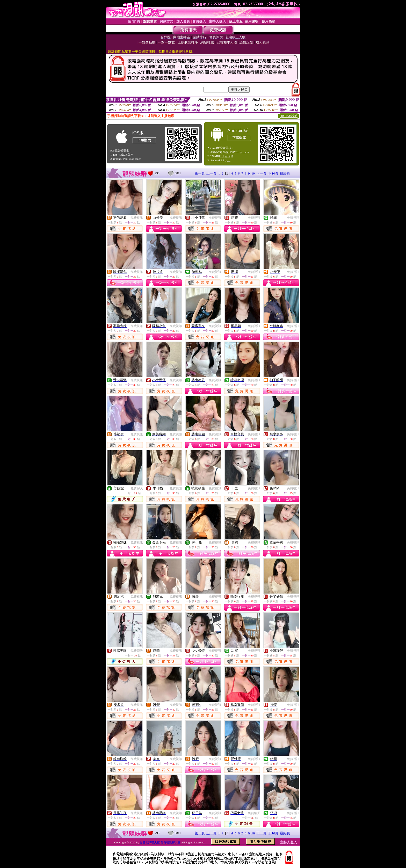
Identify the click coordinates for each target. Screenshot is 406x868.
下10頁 (273, 173)
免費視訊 (137, 218)
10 (253, 173)
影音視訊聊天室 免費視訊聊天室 (160, 842)
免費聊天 (137, 488)
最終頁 (285, 173)
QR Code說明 (289, 116)
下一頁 (261, 173)
